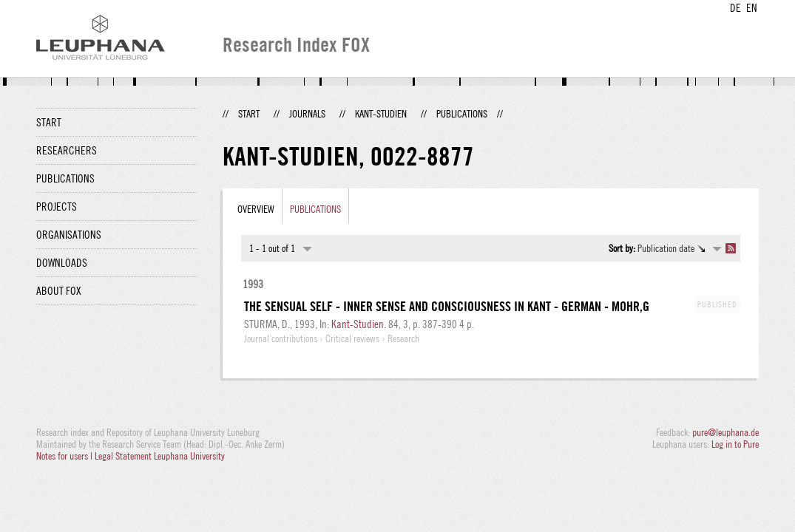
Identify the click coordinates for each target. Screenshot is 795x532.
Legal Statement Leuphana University (160, 456)
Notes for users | (65, 456)
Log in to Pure (735, 444)
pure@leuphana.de (725, 432)
